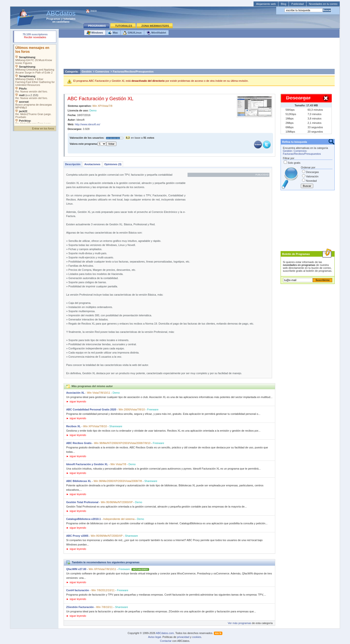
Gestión (87, 72)
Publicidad (298, 4)
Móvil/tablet (156, 33)
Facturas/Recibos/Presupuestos (133, 72)
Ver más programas (239, 623)
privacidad (183, 637)
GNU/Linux (132, 33)
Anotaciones (92, 164)
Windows (95, 33)
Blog (284, 4)
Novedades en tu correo (323, 4)
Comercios (102, 72)
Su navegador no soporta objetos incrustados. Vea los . (35, 84)
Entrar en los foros (43, 128)
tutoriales (69, 19)
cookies (197, 637)
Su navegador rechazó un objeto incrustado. (35, 36)
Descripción (73, 164)
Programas (53, 19)
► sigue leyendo (76, 401)
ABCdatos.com (165, 633)
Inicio (94, 11)
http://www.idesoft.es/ (87, 124)
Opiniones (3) (113, 164)
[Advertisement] (199, 54)
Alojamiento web (266, 4)
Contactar (166, 641)
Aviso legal (155, 637)
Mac (113, 33)
